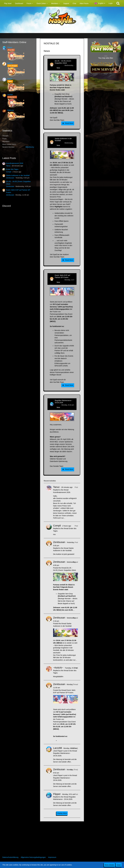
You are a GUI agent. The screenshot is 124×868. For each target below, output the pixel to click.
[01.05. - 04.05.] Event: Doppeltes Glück (63, 62)
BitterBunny (30, 147)
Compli (9, 172)
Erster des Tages (12, 169)
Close (119, 865)
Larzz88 (58, 748)
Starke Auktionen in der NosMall (18, 175)
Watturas (11, 110)
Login (111, 3)
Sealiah (10, 95)
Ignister (10, 63)
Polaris (10, 79)
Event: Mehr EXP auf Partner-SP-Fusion (62, 276)
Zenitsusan (10, 178)
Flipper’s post (62, 751)
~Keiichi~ (58, 668)
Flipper (10, 47)
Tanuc (8, 166)
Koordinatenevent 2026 (15, 163)
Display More (62, 813)
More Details (109, 865)
